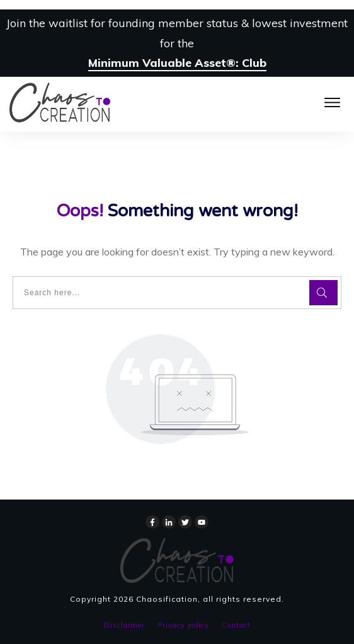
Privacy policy (183, 625)
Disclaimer (124, 625)
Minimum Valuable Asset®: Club (177, 63)
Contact (236, 625)
